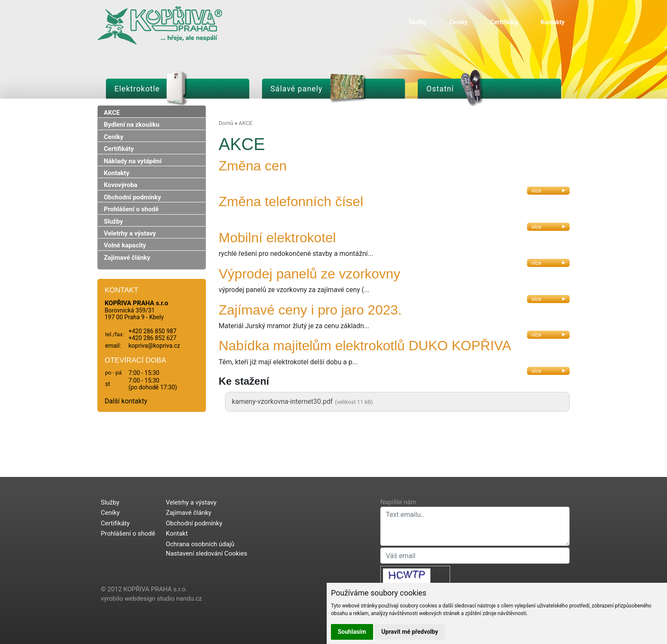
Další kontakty (126, 401)
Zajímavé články (127, 258)
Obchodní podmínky (133, 197)
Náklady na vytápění (133, 161)
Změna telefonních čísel (291, 201)
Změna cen (253, 166)
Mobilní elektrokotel (277, 238)
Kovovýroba (121, 185)
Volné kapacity (125, 245)
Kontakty (553, 22)
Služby (418, 22)
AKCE (112, 113)
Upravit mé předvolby (410, 632)
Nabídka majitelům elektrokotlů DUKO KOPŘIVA (365, 346)
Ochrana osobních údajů (200, 544)
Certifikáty (504, 22)
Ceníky (458, 22)
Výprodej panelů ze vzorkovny (309, 274)
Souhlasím (352, 632)
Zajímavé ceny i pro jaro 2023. (310, 310)
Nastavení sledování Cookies (207, 553)
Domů (226, 123)
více (548, 191)
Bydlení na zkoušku (132, 125)
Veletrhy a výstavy (130, 233)
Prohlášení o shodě (131, 209)
